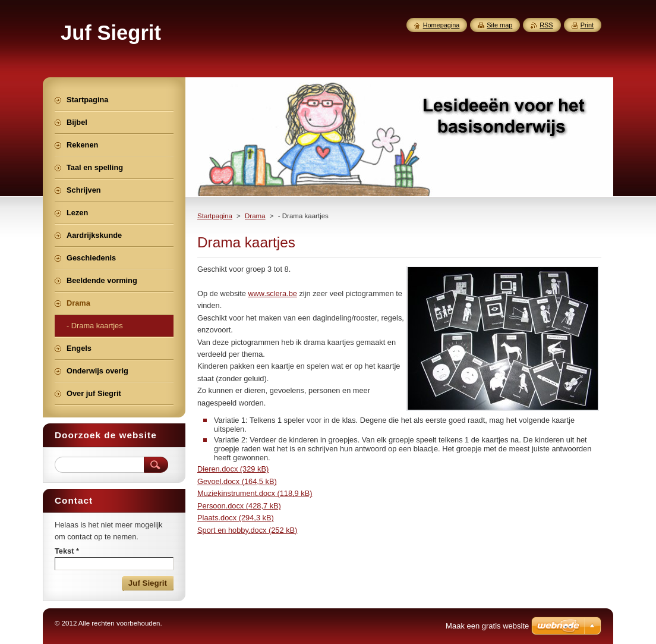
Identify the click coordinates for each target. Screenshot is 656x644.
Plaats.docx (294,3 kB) (236, 518)
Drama (255, 216)
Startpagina (215, 216)
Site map (499, 25)
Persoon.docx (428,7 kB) (239, 506)
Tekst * (67, 551)
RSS (546, 25)
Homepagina (441, 25)
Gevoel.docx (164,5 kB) (237, 481)
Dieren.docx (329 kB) (233, 469)
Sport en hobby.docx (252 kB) (247, 530)
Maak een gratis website (487, 626)
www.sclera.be (272, 293)
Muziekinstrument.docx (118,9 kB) (255, 493)
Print (587, 25)
